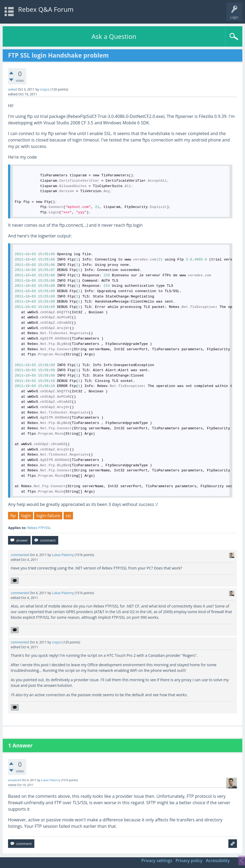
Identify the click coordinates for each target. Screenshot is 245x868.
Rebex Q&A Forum (46, 9)
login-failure (48, 516)
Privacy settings (157, 860)
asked (12, 89)
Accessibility (218, 860)
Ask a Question (114, 36)
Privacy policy (189, 860)
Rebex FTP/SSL (39, 528)
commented (20, 555)
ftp (13, 516)
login (26, 516)
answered (14, 780)
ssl (68, 516)
